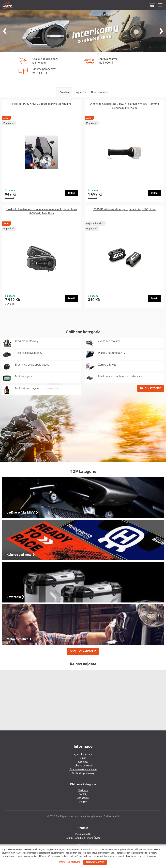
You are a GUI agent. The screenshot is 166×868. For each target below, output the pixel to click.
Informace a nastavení (70, 862)
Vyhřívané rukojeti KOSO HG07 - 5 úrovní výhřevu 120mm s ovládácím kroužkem (124, 106)
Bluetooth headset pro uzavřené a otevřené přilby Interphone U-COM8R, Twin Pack (41, 211)
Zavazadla (83, 798)
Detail (71, 193)
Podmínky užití (111, 816)
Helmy (83, 802)
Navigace (83, 790)
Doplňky (83, 794)
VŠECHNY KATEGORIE (83, 651)
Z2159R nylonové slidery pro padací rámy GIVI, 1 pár (124, 209)
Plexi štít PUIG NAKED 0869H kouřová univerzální (42, 104)
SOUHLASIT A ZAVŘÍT (95, 862)
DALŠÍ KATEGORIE (151, 388)
